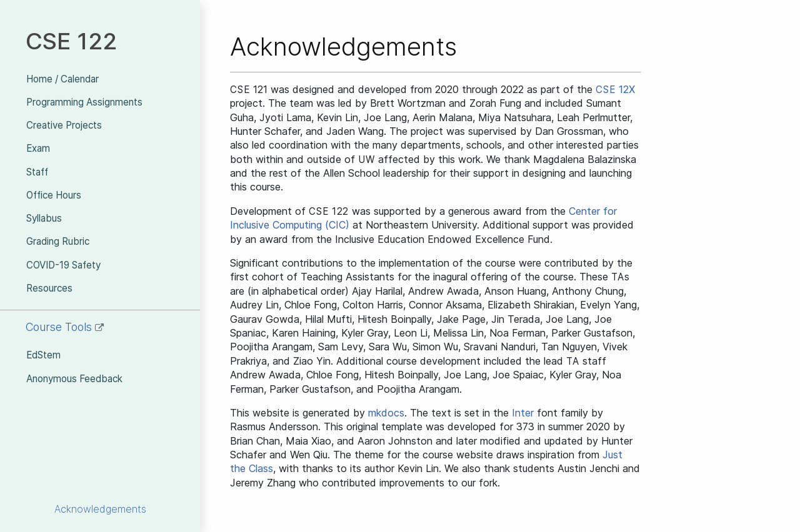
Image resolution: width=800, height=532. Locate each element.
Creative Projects (64, 125)
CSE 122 (71, 41)
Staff (37, 172)
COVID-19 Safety (63, 265)
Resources (49, 288)
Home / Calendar (62, 79)
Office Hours (54, 195)
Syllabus (44, 218)
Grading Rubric (58, 241)
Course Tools (65, 327)
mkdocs (386, 413)
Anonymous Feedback (74, 379)
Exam (38, 148)
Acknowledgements (100, 509)
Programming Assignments (84, 102)
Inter (523, 413)
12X (615, 89)
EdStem (43, 355)
